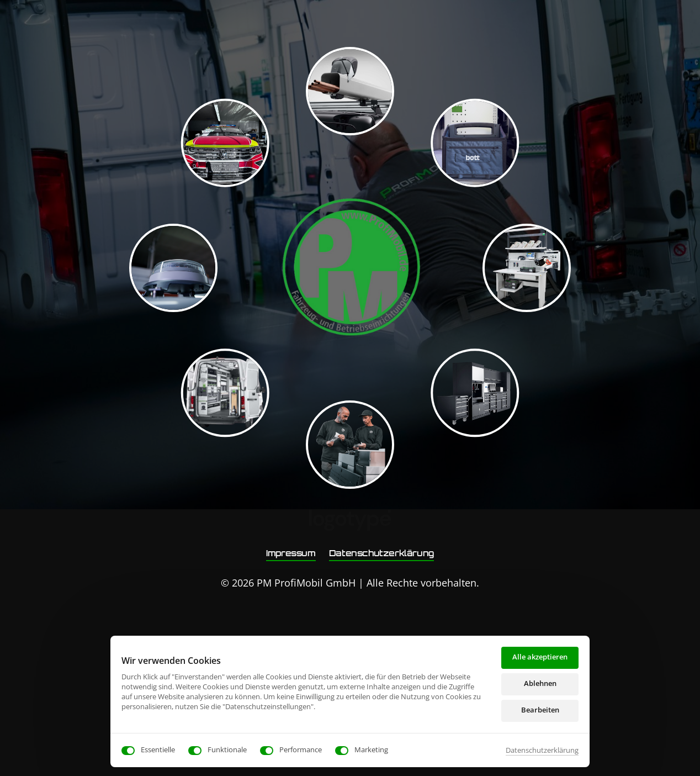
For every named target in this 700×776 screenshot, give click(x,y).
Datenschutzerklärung (542, 750)
